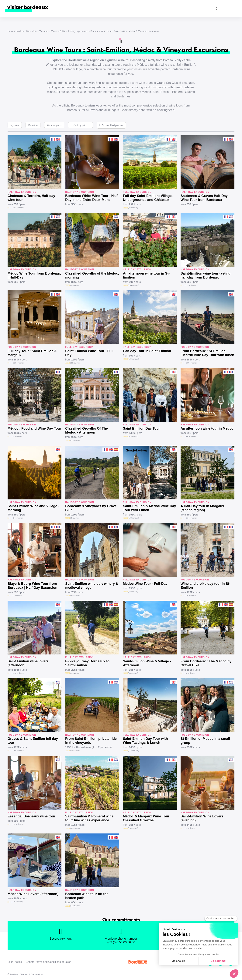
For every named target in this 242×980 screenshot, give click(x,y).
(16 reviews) (191, 595)
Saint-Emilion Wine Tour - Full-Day (90, 353)
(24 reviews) (18, 518)
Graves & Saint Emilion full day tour (33, 741)
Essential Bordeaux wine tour (31, 816)
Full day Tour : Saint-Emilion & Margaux (32, 353)
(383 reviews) (18, 208)
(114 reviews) (191, 518)
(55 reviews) (75, 363)
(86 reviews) (133, 208)
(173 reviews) (18, 673)
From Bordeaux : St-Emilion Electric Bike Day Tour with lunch (207, 353)
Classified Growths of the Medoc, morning (92, 275)
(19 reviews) (18, 824)
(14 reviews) (133, 828)
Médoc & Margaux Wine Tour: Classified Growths (147, 818)
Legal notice (15, 962)
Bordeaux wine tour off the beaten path (87, 896)
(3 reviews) (17, 436)
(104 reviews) (133, 359)
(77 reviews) (191, 285)
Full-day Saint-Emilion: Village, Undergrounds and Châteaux (148, 198)
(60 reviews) (191, 436)
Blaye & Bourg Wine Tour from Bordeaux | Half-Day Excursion (32, 586)
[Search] (216, 8)
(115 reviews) (133, 750)
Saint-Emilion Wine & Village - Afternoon (147, 663)
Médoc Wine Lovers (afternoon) (33, 894)
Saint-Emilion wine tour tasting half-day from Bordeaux (206, 275)
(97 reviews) (133, 436)
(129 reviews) (18, 363)
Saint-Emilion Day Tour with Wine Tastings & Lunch (145, 741)
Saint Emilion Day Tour (141, 428)
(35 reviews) (133, 673)
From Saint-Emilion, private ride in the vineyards (91, 741)
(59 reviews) (75, 595)
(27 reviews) (75, 750)
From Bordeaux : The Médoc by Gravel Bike (206, 663)
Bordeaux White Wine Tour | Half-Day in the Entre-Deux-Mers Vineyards (92, 198)
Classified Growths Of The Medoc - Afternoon (86, 430)
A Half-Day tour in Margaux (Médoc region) (202, 508)
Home (11, 31)
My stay (15, 125)
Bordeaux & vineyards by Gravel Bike (91, 508)
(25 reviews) (75, 906)
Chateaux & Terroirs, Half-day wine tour (31, 198)
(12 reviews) (75, 828)
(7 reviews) (75, 285)
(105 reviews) (133, 518)
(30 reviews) (75, 440)
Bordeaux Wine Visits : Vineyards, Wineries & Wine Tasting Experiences (52, 31)
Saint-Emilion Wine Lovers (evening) (202, 818)
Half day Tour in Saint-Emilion (147, 351)
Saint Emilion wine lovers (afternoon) (28, 663)
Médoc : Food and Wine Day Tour (34, 428)
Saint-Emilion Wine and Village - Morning (33, 508)
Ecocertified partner (113, 125)
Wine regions (54, 125)
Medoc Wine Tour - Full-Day (145, 584)
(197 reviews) (191, 363)
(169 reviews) (18, 750)
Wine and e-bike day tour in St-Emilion (205, 586)
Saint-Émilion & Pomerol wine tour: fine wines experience (89, 818)
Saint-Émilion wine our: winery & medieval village (92, 586)
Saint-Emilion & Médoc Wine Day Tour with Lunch (149, 508)
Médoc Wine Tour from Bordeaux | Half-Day (34, 275)
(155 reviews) (133, 285)
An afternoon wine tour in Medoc (207, 428)
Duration (33, 125)
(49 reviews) (18, 902)
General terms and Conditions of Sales (48, 962)
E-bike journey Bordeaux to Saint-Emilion (87, 663)
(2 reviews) (75, 518)
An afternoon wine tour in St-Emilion (146, 275)
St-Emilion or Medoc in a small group (205, 741)
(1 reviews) (17, 595)
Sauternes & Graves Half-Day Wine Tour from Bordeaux (204, 198)
